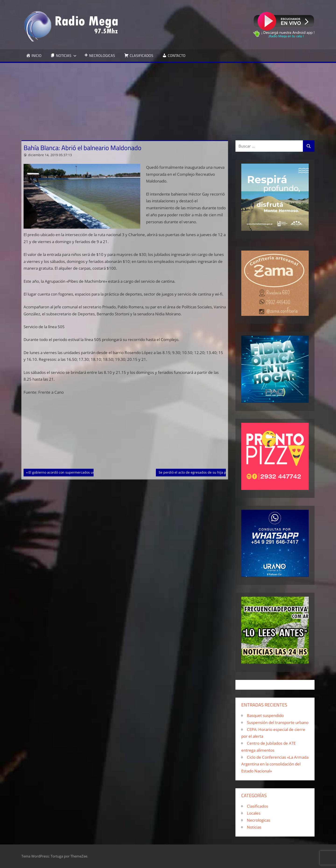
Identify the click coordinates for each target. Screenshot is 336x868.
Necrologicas (259, 820)
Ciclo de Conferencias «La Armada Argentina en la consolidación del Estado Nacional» (275, 764)
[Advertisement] (168, 98)
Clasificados (257, 806)
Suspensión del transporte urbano (278, 722)
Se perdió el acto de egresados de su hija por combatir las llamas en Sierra (217, 472)
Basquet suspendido (265, 715)
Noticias (254, 827)
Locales (254, 813)
